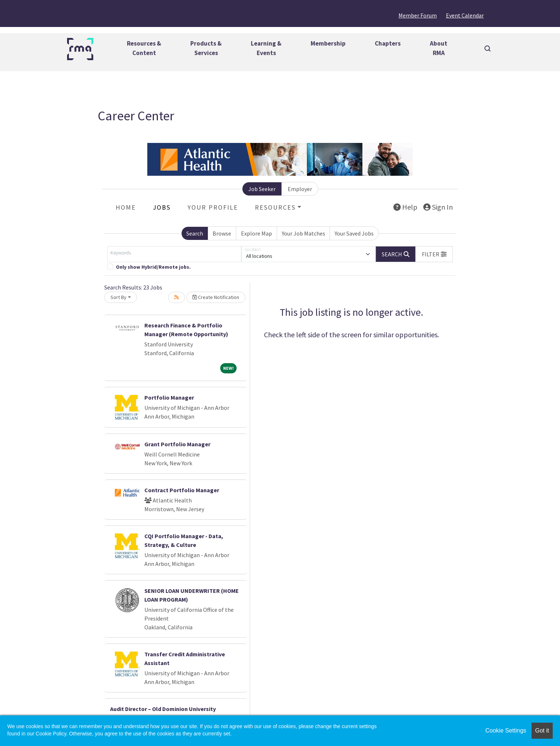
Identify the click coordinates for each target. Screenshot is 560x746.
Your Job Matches (304, 233)
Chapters (388, 43)
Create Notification (216, 297)
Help (405, 207)
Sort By (118, 297)
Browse (222, 233)
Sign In (438, 207)
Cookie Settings (506, 731)
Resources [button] (275, 207)
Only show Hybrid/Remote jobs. (153, 267)
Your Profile (213, 207)
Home (126, 207)
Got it (542, 731)
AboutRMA (439, 48)
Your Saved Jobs (354, 233)
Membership (328, 43)
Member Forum (418, 15)
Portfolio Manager (169, 397)
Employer (300, 189)
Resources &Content (144, 48)
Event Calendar (465, 15)
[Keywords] (174, 254)
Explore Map (256, 233)
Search (195, 233)
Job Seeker (262, 189)
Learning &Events (266, 48)
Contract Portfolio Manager (182, 490)
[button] (434, 254)
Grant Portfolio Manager (177, 444)
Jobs (162, 207)
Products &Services (206, 48)
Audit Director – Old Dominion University (163, 709)
